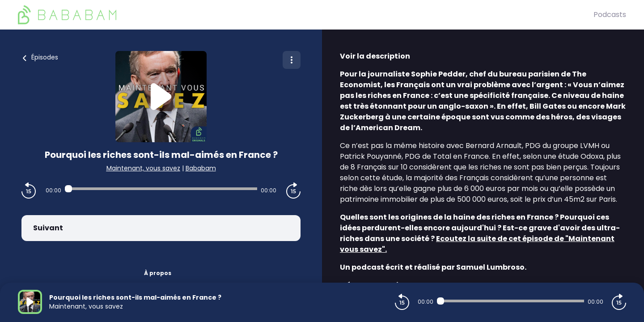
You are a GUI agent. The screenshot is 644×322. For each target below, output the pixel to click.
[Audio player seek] (161, 189)
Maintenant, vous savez (143, 168)
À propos (158, 273)
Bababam (201, 168)
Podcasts (610, 15)
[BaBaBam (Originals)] (306, 15)
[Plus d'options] (292, 60)
